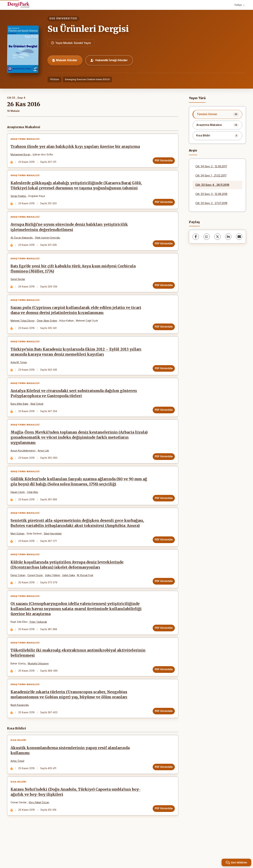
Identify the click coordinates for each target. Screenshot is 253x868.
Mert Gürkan (19, 553)
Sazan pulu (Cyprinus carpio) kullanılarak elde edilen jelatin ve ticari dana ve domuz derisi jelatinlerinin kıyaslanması (77, 319)
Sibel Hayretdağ (54, 553)
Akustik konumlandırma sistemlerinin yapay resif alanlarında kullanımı (71, 780)
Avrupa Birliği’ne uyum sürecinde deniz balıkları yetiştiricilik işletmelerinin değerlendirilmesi (70, 232)
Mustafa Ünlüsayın (39, 689)
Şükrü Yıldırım (54, 597)
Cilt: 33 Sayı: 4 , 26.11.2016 (212, 185)
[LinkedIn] (228, 237)
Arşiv (193, 150)
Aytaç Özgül (18, 790)
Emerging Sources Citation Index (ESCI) (87, 79)
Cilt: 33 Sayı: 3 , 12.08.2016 (211, 194)
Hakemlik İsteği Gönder (109, 60)
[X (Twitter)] (218, 237)
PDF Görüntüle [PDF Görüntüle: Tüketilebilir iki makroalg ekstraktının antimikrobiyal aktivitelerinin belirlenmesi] (163, 695)
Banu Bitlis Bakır (21, 417)
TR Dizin (54, 79)
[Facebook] (196, 237)
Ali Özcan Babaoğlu (23, 243)
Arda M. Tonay (20, 373)
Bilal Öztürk (38, 417)
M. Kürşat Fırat (86, 597)
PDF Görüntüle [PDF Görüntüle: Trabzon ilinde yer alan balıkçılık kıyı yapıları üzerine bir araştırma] (163, 161)
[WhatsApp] (207, 237)
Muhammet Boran (22, 156)
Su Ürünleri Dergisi (88, 29)
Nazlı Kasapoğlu (21, 732)
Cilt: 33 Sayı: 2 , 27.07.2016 (211, 203)
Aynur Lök (44, 466)
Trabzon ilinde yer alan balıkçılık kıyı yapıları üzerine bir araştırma (76, 148)
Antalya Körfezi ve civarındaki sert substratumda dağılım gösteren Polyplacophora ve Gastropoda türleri (75, 407)
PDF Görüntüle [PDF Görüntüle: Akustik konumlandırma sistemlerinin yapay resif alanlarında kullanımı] (163, 796)
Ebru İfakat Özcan (40, 834)
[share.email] (239, 237)
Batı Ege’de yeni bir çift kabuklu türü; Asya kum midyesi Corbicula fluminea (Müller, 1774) (74, 276)
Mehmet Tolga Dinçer (24, 330)
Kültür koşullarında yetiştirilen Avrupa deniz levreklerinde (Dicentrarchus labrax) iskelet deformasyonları (68, 586)
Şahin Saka (70, 597)
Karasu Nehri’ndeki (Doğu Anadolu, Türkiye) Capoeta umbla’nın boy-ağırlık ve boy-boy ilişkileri (77, 823)
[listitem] (217, 114)
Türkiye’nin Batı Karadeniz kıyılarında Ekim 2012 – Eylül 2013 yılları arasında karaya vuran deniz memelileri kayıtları (77, 363)
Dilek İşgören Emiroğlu (49, 243)
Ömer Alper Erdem (48, 330)
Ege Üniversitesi (63, 18)
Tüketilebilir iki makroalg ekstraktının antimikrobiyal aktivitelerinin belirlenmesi (79, 678)
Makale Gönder (65, 60)
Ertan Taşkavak (39, 645)
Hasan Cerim (19, 509)
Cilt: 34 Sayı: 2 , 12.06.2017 (211, 166)
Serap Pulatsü (19, 199)
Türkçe (239, 5)
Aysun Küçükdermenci (24, 466)
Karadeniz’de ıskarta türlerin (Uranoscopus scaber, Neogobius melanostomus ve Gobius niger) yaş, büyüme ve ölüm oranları (70, 722)
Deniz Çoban (19, 597)
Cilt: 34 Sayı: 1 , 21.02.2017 (211, 176)
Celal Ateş (34, 509)
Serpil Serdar (19, 286)
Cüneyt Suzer (36, 597)
